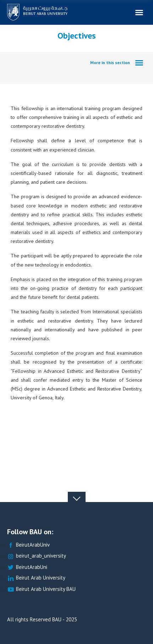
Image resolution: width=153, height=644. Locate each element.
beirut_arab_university (37, 556)
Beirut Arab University (36, 578)
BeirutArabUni (27, 567)
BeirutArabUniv (28, 545)
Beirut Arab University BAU (41, 589)
